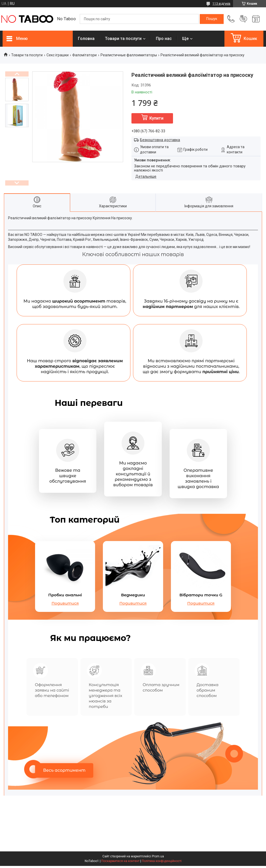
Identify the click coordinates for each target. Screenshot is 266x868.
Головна (86, 39)
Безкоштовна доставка (160, 140)
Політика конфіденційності (162, 863)
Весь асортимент (64, 772)
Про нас (164, 39)
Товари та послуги (123, 39)
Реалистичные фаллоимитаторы (129, 55)
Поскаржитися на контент (120, 863)
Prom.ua (158, 858)
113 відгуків (221, 4)
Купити (156, 118)
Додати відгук (243, 19)
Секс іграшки (58, 55)
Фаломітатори (84, 55)
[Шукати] (212, 19)
